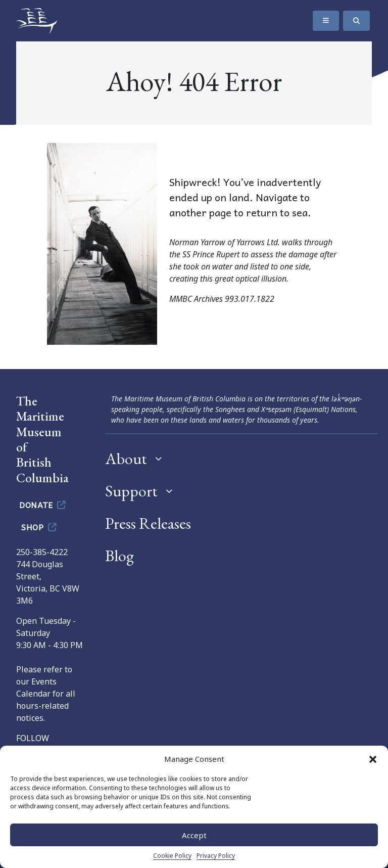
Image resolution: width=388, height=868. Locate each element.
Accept (194, 835)
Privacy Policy (216, 856)
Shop (40, 527)
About (126, 459)
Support (131, 491)
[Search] (356, 21)
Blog (119, 556)
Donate (43, 505)
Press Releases (148, 523)
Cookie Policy (172, 856)
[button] (373, 759)
